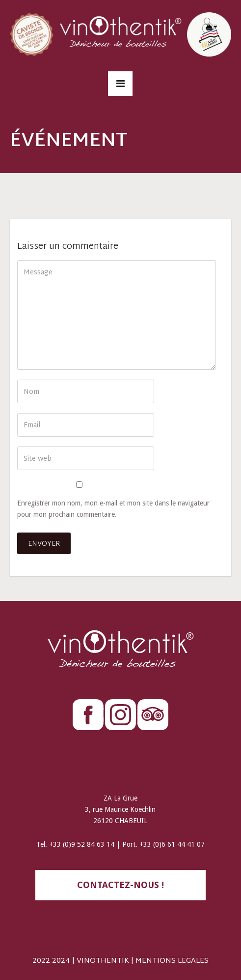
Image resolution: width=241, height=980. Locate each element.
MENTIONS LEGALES (172, 961)
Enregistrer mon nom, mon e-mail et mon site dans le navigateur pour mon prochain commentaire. (113, 509)
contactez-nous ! (120, 885)
